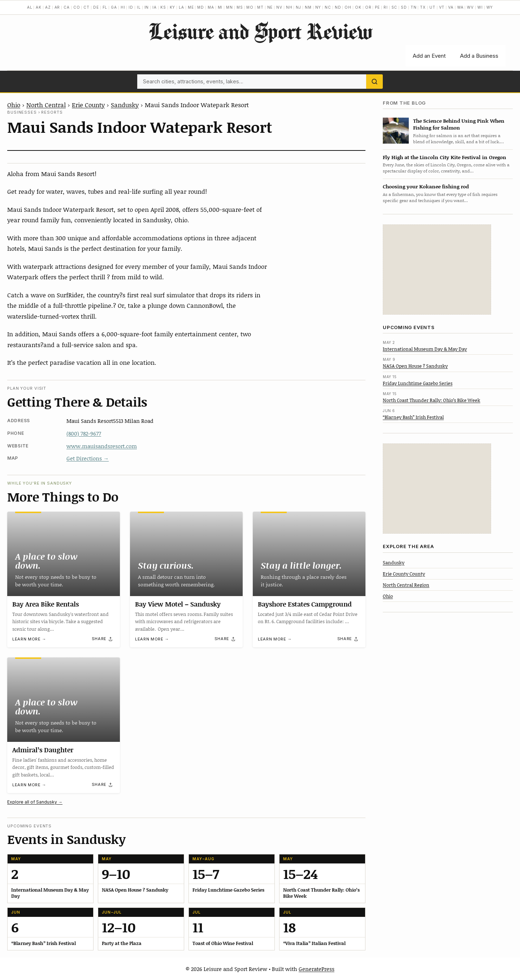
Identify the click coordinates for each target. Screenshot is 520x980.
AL (30, 7)
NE (270, 7)
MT (260, 7)
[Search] (374, 82)
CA (67, 7)
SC (395, 7)
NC (328, 7)
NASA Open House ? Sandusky (415, 366)
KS (163, 7)
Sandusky (125, 105)
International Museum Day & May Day (425, 349)
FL (105, 7)
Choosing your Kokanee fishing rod (426, 186)
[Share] (103, 639)
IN (147, 7)
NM (308, 7)
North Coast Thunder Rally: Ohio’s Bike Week (432, 400)
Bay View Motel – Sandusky (178, 604)
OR (368, 7)
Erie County (88, 105)
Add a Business (479, 56)
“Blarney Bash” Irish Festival (413, 417)
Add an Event (429, 56)
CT (86, 7)
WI (480, 7)
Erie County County (404, 574)
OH (348, 7)
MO (250, 7)
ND (338, 7)
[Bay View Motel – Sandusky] (186, 554)
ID (131, 7)
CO (77, 7)
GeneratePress (317, 969)
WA (460, 7)
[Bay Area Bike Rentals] (64, 554)
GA (114, 7)
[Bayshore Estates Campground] (309, 554)
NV (279, 7)
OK (358, 7)
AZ (48, 7)
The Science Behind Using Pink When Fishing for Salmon (459, 124)
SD (404, 7)
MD (201, 7)
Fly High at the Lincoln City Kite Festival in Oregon (445, 157)
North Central (46, 105)
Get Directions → (88, 458)
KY (173, 7)
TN (414, 7)
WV (470, 7)
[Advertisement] (437, 270)
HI (123, 7)
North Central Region (406, 585)
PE (377, 7)
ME (191, 7)
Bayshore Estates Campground (305, 604)
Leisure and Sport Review (260, 31)
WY (490, 7)
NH (289, 7)
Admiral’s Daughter (43, 750)
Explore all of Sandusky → (35, 802)
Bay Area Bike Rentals (45, 604)
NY (318, 7)
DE (96, 7)
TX (423, 7)
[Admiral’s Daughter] (64, 700)
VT (442, 7)
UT (432, 7)
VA (451, 7)
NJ (298, 7)
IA (155, 7)
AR (57, 7)
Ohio (14, 105)
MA (211, 7)
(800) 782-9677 (84, 433)
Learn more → (29, 639)
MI (220, 7)
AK (39, 7)
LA (181, 7)
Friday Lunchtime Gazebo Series (418, 383)
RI (386, 7)
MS (240, 7)
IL (139, 7)
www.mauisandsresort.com (102, 446)
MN (229, 7)
